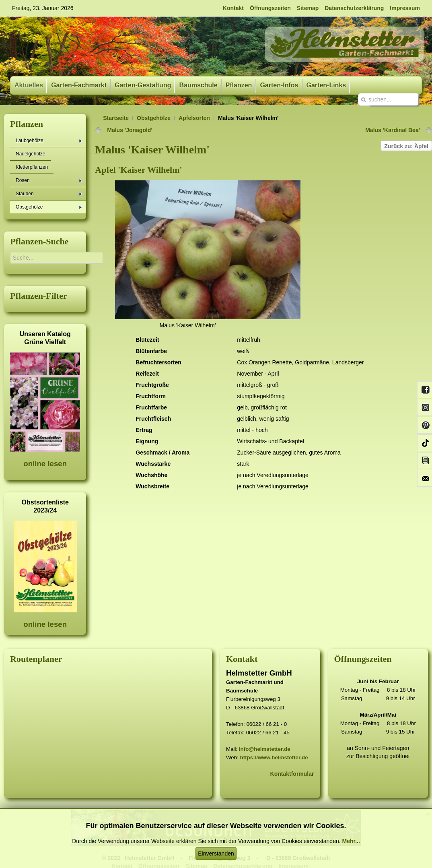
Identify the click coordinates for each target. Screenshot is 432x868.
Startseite (116, 118)
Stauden (49, 194)
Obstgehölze (154, 118)
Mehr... (351, 841)
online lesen (45, 464)
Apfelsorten (194, 118)
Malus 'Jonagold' (130, 130)
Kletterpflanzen (32, 167)
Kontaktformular (292, 774)
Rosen (49, 180)
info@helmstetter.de (265, 749)
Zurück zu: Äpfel (406, 146)
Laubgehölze (49, 141)
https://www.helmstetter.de (274, 757)
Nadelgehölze (30, 154)
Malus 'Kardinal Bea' (393, 130)
